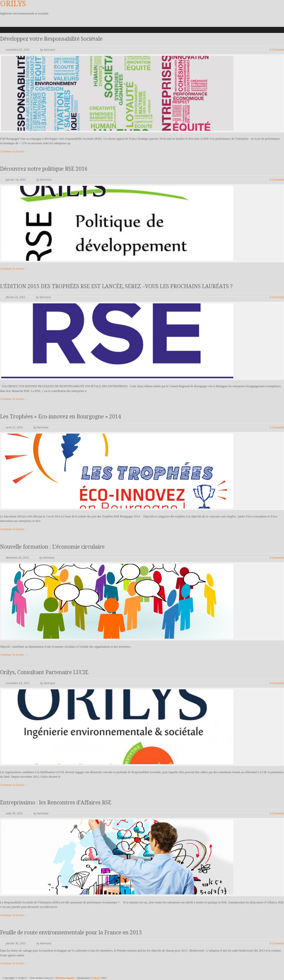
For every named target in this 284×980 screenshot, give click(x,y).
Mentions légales (65, 978)
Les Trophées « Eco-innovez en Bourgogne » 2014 (61, 417)
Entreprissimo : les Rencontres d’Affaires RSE (56, 802)
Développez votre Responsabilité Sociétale (51, 39)
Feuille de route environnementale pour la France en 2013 (71, 932)
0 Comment (277, 50)
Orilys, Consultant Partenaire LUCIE (44, 672)
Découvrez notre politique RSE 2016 (44, 169)
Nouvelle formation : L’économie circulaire (52, 547)
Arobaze (96, 978)
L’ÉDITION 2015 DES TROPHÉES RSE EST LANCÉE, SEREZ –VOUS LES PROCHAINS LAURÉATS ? (116, 286)
